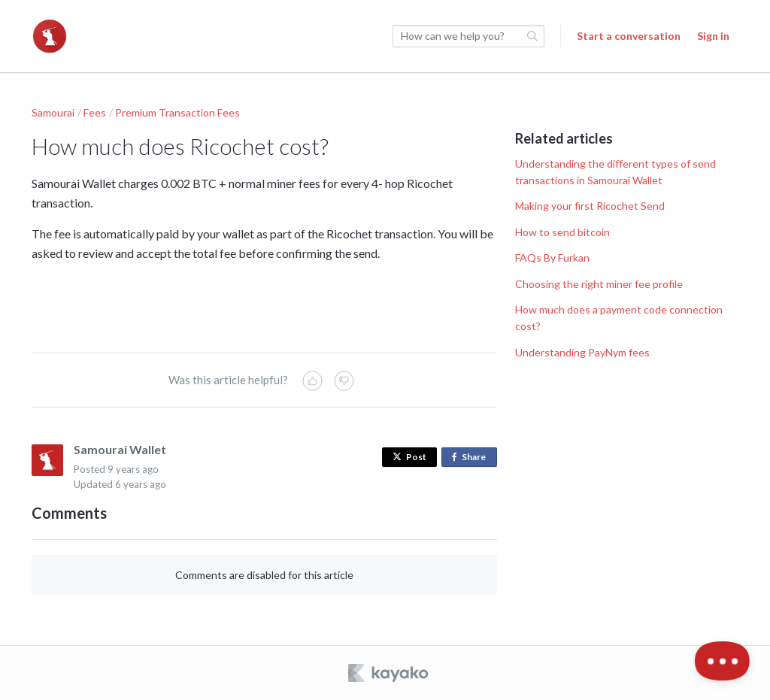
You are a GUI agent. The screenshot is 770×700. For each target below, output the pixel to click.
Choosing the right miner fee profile (599, 284)
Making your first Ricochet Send (590, 206)
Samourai (53, 112)
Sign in (713, 36)
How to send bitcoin (562, 232)
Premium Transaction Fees (177, 112)
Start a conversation (629, 36)
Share (472, 458)
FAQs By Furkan (552, 258)
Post (409, 457)
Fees (95, 112)
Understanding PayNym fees (582, 352)
